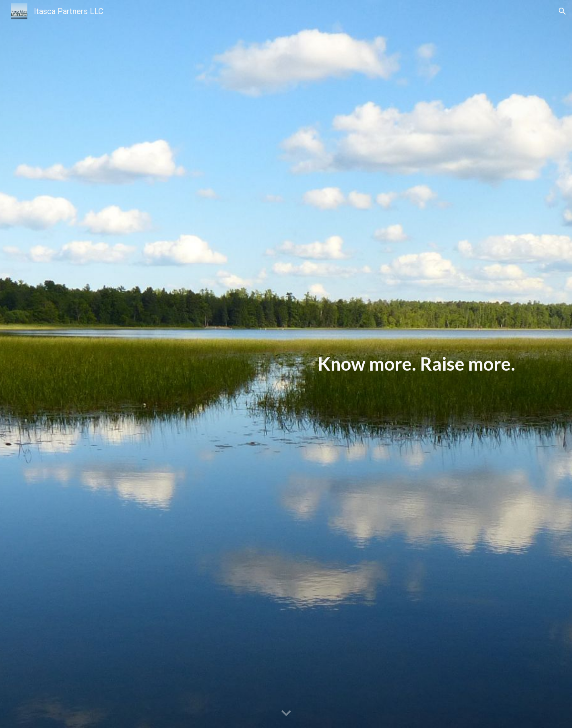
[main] (286, 364)
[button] (562, 11)
